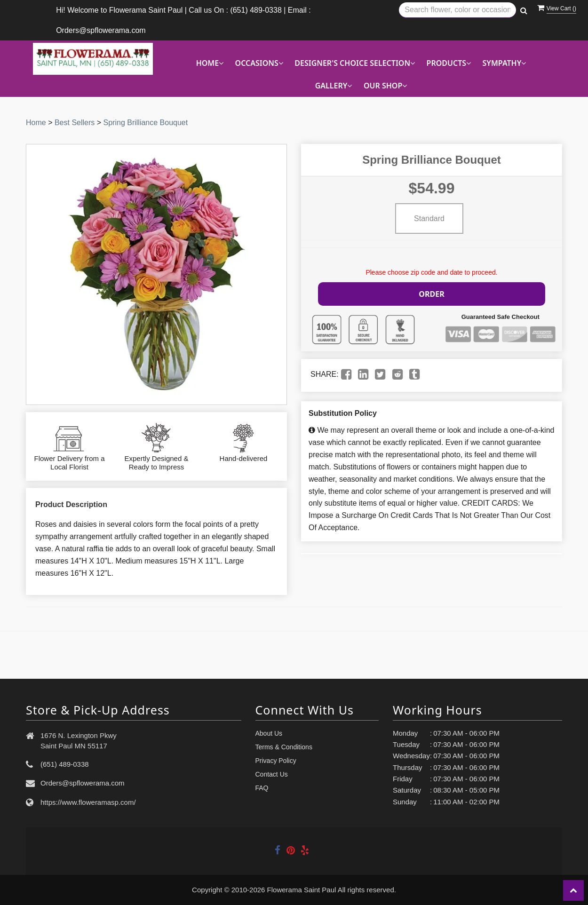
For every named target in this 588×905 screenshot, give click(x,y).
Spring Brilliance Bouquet (146, 123)
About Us (269, 733)
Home (36, 123)
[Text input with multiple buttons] (457, 10)
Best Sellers (75, 123)
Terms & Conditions (284, 747)
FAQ (262, 788)
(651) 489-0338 (65, 764)
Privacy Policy (276, 761)
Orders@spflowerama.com (83, 783)
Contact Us (272, 774)
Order (432, 293)
